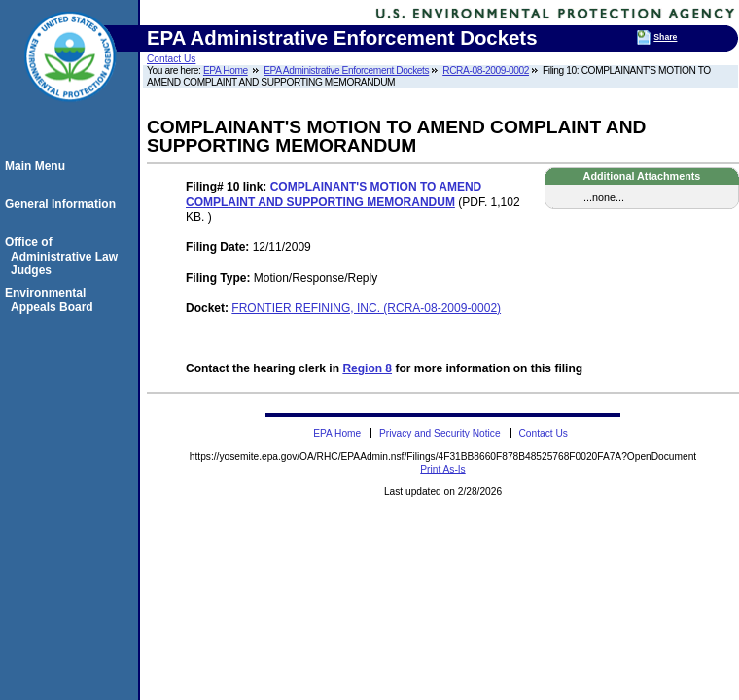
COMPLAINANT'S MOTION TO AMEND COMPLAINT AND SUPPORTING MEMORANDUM (334, 194)
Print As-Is (442, 469)
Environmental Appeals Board (52, 299)
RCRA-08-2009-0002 (486, 70)
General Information (63, 204)
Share (665, 37)
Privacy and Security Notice (440, 433)
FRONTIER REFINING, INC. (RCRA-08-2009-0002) (366, 308)
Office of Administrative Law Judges (64, 256)
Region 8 (367, 368)
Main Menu (38, 166)
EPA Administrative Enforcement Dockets (346, 70)
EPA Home (226, 70)
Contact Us (171, 59)
